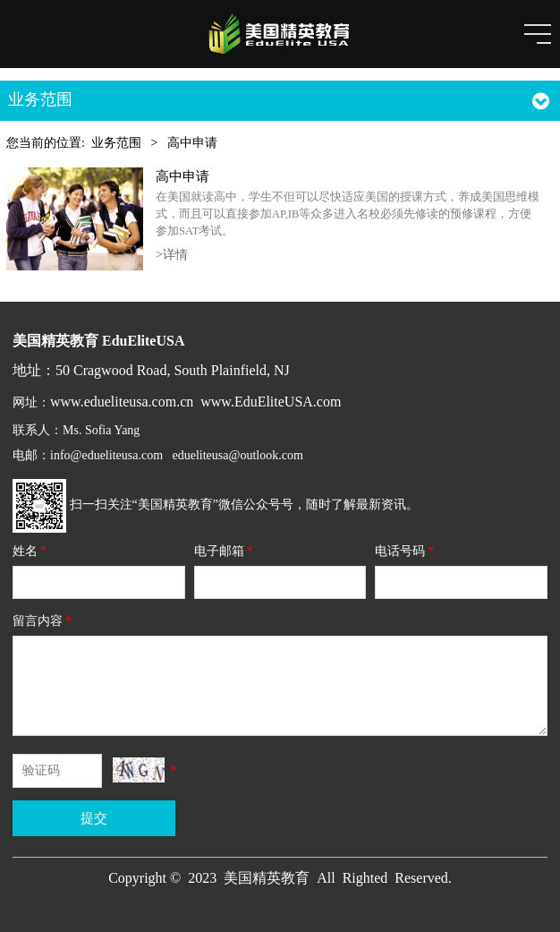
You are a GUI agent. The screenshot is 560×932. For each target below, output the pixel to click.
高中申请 (182, 176)
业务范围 (116, 143)
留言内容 (43, 621)
